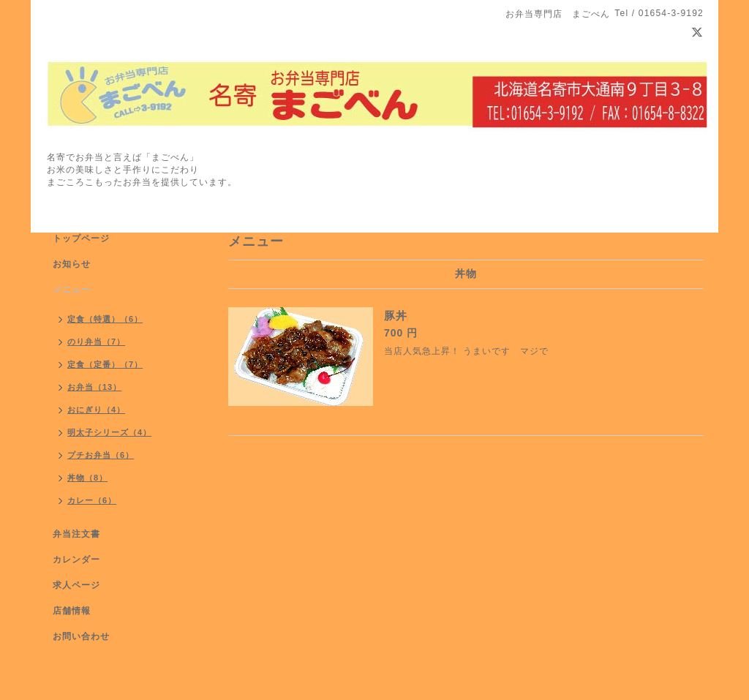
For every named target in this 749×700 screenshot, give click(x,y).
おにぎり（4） (96, 410)
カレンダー (76, 560)
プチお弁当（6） (101, 455)
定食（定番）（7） (105, 364)
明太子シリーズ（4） (109, 432)
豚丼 (396, 316)
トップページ (81, 238)
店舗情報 (72, 611)
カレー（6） (92, 500)
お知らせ (72, 264)
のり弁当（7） (96, 342)
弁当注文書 (76, 534)
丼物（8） (87, 478)
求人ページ (76, 585)
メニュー (72, 290)
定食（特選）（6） (105, 319)
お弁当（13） (94, 387)
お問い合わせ (81, 636)
